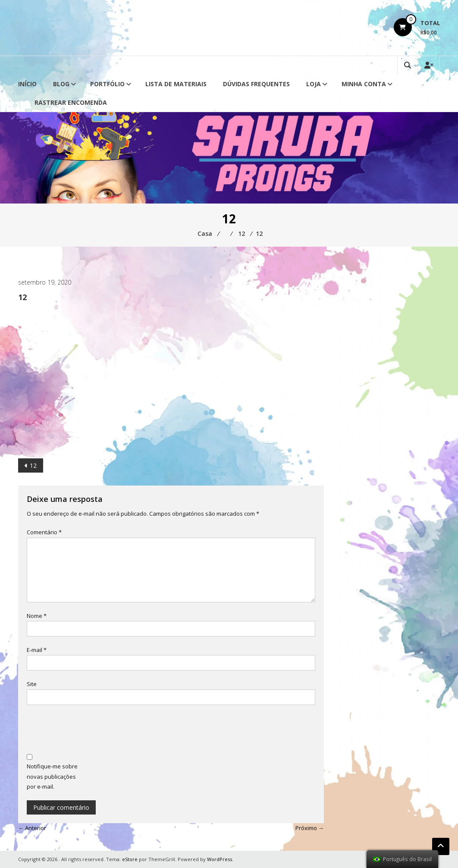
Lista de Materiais (176, 84)
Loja (314, 84)
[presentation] (92, 730)
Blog (61, 84)
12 (33, 465)
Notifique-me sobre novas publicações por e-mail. (52, 776)
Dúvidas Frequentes (256, 84)
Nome (37, 616)
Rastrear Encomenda (71, 102)
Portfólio (107, 84)
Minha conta (364, 84)
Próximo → (310, 828)
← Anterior (32, 828)
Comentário (44, 532)
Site (32, 684)
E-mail (37, 650)
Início (27, 84)
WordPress (220, 859)
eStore (130, 859)
